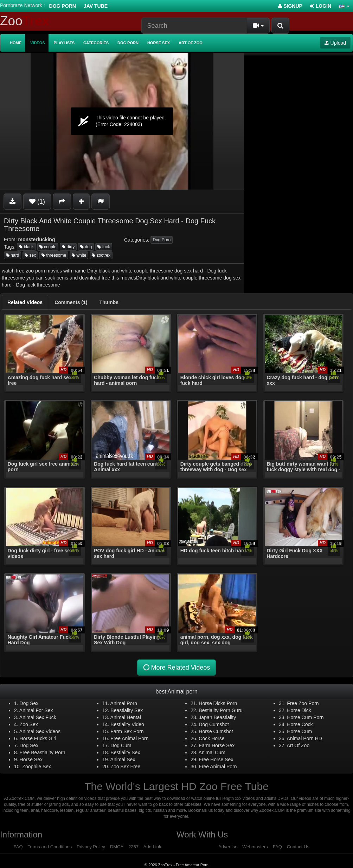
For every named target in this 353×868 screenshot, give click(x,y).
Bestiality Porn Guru (221, 710)
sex (30, 255)
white (79, 255)
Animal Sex (123, 759)
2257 (133, 847)
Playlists (64, 43)
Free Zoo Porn (303, 703)
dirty (68, 247)
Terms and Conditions (50, 847)
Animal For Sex (36, 710)
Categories (96, 43)
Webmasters (255, 847)
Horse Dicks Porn (218, 703)
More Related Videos (176, 668)
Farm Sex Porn (127, 731)
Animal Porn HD (304, 738)
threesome (54, 255)
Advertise (228, 847)
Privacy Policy (91, 847)
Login (321, 6)
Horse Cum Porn (305, 717)
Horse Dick (299, 710)
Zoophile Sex (37, 767)
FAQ (18, 847)
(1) (37, 202)
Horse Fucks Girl (38, 738)
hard (12, 255)
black (26, 247)
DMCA (117, 847)
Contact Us (298, 847)
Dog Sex (29, 703)
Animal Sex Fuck (38, 717)
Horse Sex (159, 43)
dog (86, 247)
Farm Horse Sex (217, 745)
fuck (104, 247)
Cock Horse (211, 738)
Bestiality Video (127, 724)
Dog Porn (63, 6)
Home (16, 43)
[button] (344, 6)
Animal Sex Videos (40, 731)
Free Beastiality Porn (43, 752)
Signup (290, 6)
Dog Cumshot (214, 724)
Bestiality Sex (125, 752)
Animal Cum (212, 752)
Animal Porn (124, 703)
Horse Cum (299, 731)
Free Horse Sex (216, 759)
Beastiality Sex (127, 710)
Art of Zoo (191, 43)
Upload (335, 43)
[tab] (25, 302)
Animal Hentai (126, 717)
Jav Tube (96, 6)
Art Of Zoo (298, 745)
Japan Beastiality (217, 717)
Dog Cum (121, 745)
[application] (122, 121)
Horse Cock (300, 724)
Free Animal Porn (129, 738)
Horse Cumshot (216, 731)
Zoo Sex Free (125, 767)
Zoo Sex (29, 724)
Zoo (25, 21)
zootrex (101, 255)
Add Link (152, 847)
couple (48, 247)
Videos (38, 43)
